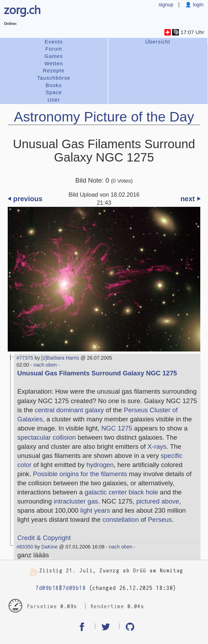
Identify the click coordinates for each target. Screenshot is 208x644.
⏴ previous (25, 199)
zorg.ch (22, 9)
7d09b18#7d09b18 (61, 588)
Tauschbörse (54, 78)
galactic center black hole (121, 492)
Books (54, 85)
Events (54, 42)
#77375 (25, 358)
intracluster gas (76, 501)
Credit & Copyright (44, 538)
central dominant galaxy (69, 410)
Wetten (54, 64)
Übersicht (158, 42)
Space (54, 92)
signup (166, 5)
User (54, 100)
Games (54, 56)
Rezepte (54, 71)
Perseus (160, 520)
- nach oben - (45, 365)
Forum (54, 49)
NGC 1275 (117, 428)
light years (95, 510)
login (197, 5)
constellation (121, 520)
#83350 (25, 547)
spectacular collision (47, 437)
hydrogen (100, 465)
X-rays (157, 446)
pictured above (158, 501)
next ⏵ (190, 199)
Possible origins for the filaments (80, 474)
